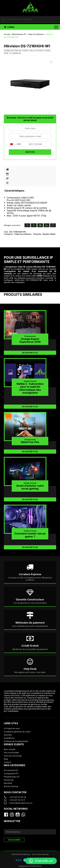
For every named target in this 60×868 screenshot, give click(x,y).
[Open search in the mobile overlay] (30, 19)
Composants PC (11, 773)
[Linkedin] (47, 225)
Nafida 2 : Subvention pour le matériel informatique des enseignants (30, 388)
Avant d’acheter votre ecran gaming (30, 487)
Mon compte (10, 749)
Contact (7, 762)
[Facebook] (34, 225)
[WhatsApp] (53, 225)
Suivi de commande (13, 756)
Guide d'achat (30, 381)
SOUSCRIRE (14, 840)
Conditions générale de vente (17, 732)
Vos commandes (11, 753)
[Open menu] (54, 27)
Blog (6, 759)
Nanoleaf (8, 783)
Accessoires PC (11, 770)
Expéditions (9, 738)
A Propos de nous (12, 728)
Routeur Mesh (49, 234)
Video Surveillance (36, 34)
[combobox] (15, 144)
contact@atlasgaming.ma (21, 803)
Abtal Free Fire (30, 442)
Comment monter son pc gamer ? (30, 535)
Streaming (9, 780)
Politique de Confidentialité (16, 741)
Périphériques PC (19, 34)
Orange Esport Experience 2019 (30, 340)
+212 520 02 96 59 (18, 797)
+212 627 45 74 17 (17, 800)
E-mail (7, 827)
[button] (9, 27)
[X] (27, 225)
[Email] (40, 225)
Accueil (7, 34)
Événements (30, 336)
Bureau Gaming (11, 786)
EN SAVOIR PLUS (30, 353)
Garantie (8, 735)
